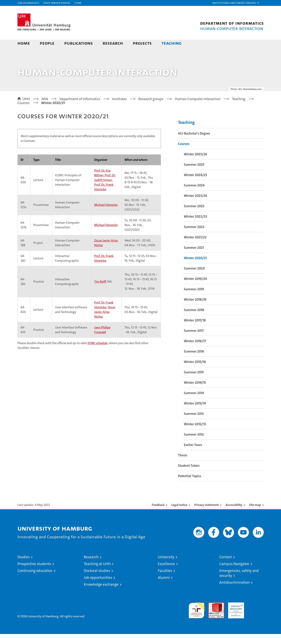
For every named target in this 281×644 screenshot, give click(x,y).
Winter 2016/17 (195, 351)
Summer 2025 (194, 175)
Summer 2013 (194, 424)
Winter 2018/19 (195, 309)
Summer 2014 (194, 403)
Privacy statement (206, 515)
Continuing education (35, 581)
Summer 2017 (194, 341)
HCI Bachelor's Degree (194, 143)
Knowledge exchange (101, 594)
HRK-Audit (235, 615)
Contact (226, 567)
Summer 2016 (194, 361)
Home (24, 43)
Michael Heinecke (106, 215)
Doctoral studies (97, 581)
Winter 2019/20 (195, 289)
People (47, 43)
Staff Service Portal (57, 3)
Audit (212, 615)
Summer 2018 (194, 320)
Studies (23, 567)
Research (113, 43)
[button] (236, 3)
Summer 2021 (194, 258)
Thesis (183, 465)
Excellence (166, 574)
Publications (79, 43)
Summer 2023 (194, 216)
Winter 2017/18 (195, 330)
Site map (255, 515)
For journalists (28, 3)
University (166, 567)
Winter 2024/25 (195, 185)
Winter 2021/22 (195, 247)
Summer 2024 (194, 195)
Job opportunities (98, 587)
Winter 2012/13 (195, 434)
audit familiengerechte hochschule (197, 619)
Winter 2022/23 (195, 226)
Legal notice (179, 515)
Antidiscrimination (234, 592)
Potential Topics (190, 486)
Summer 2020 (194, 278)
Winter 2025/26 (196, 164)
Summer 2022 (194, 237)
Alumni (164, 587)
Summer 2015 (194, 382)
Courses (184, 154)
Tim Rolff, (100, 292)
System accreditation (256, 617)
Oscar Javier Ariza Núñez (105, 322)
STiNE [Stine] (78, 3)
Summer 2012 (194, 444)
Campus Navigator (234, 574)
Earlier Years (193, 455)
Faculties (165, 581)
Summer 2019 (194, 299)
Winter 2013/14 (195, 413)
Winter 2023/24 (195, 206)
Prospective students (34, 574)
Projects (142, 43)
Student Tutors (189, 476)
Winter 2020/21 (195, 268)
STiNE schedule (98, 353)
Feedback (158, 515)
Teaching (172, 43)
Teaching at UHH (97, 574)
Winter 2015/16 (195, 372)
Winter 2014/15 (195, 393)
